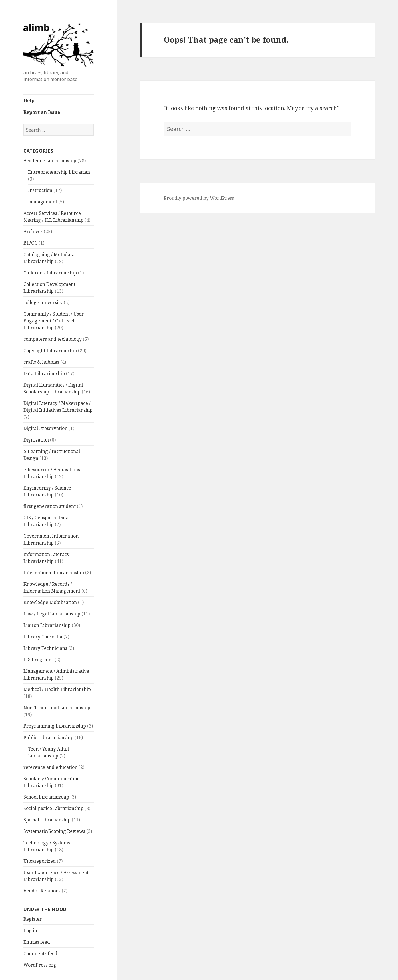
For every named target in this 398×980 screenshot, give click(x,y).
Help (29, 100)
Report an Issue (42, 112)
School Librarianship (46, 797)
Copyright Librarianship (50, 351)
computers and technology (53, 339)
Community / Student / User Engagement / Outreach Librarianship (54, 321)
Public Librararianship (48, 737)
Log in (30, 930)
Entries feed (37, 942)
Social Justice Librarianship (53, 808)
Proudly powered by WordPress (199, 198)
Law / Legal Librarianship (52, 614)
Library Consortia (43, 637)
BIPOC (30, 243)
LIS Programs (38, 660)
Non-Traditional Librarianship (57, 708)
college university (43, 302)
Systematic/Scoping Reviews (54, 831)
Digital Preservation (45, 428)
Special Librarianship (47, 820)
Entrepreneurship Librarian (59, 172)
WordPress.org (40, 965)
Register (33, 919)
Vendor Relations (42, 891)
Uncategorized (40, 861)
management (43, 202)
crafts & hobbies (41, 362)
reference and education (50, 767)
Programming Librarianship (55, 726)
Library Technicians (45, 648)
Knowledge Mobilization (50, 602)
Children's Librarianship (50, 273)
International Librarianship (54, 573)
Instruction (40, 190)
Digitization (36, 440)
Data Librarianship (44, 373)
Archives (33, 231)
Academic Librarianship (50, 161)
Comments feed (40, 953)
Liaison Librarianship (47, 625)
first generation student (50, 506)
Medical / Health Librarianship (57, 689)
